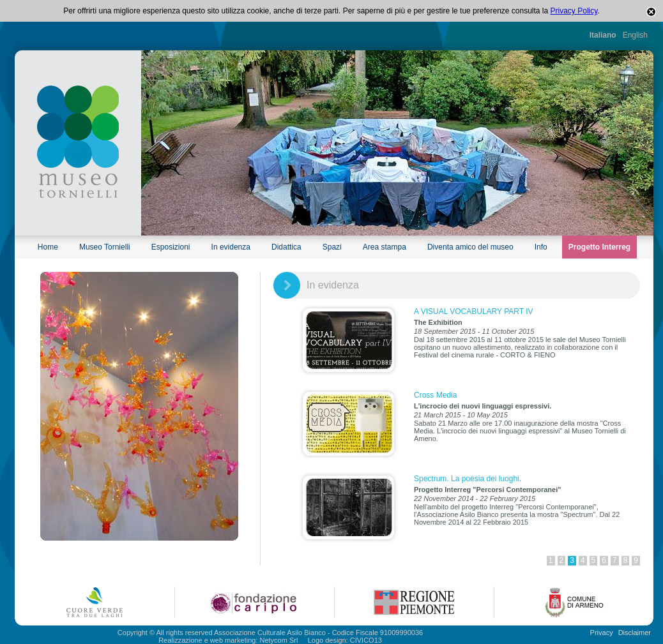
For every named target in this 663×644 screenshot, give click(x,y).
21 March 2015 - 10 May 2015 (461, 415)
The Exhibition (438, 322)
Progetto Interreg (599, 247)
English (635, 35)
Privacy (602, 633)
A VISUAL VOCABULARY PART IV (474, 311)
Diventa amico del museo (470, 247)
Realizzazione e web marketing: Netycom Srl (228, 640)
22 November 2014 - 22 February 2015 (475, 498)
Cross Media (435, 395)
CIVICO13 (366, 640)
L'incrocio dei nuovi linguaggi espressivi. (483, 406)
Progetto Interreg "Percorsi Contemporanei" (487, 490)
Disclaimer (635, 633)
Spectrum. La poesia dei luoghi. (468, 479)
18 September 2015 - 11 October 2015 (474, 331)
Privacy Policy (574, 11)
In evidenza (231, 247)
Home (48, 247)
